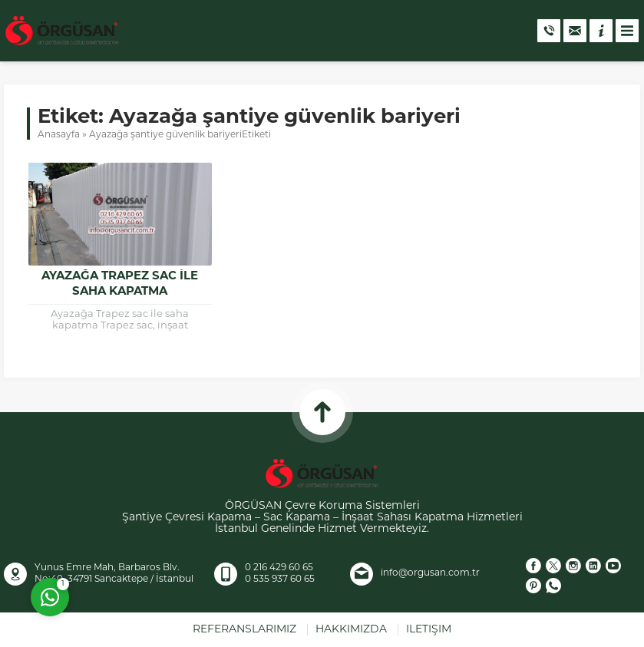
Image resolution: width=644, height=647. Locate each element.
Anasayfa (59, 135)
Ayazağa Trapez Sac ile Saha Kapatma (120, 284)
